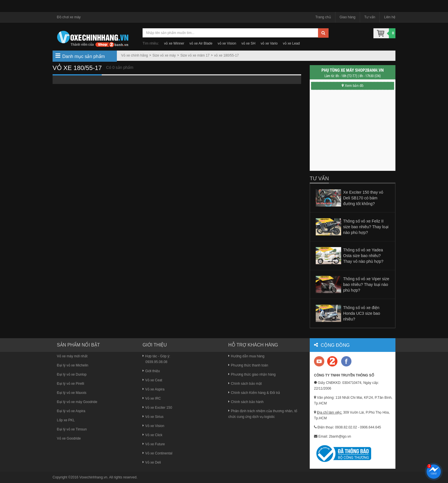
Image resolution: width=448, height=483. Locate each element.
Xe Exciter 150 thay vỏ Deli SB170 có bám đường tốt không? (363, 198)
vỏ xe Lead (291, 43)
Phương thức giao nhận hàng (252, 374)
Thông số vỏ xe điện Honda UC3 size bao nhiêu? (362, 313)
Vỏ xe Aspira (154, 389)
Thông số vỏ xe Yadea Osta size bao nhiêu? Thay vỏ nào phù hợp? (363, 256)
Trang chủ (323, 17)
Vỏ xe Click (152, 435)
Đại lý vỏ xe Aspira (71, 411)
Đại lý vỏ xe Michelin (73, 365)
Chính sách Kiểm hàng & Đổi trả (254, 393)
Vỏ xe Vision (153, 426)
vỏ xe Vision (227, 43)
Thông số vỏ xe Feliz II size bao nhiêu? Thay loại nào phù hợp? (366, 227)
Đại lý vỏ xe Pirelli (70, 384)
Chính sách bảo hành (246, 402)
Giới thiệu (151, 371)
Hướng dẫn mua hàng (246, 356)
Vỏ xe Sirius (153, 417)
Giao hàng (348, 17)
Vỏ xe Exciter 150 (157, 408)
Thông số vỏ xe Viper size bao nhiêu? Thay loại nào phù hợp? (366, 284)
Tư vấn (370, 17)
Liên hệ (390, 17)
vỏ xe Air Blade (201, 43)
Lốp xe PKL (66, 420)
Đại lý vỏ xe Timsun (72, 429)
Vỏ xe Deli (152, 462)
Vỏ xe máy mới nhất (72, 356)
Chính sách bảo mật (245, 384)
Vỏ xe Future (154, 444)
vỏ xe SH (248, 43)
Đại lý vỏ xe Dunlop (72, 374)
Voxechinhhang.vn (93, 477)
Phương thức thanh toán (248, 365)
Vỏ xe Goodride (69, 438)
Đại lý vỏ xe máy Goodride (77, 402)
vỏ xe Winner (174, 43)
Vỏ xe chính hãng (135, 55)
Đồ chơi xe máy (69, 17)
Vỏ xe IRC (152, 398)
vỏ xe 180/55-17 (226, 55)
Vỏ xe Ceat (152, 380)
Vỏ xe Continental (157, 453)
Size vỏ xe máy (164, 55)
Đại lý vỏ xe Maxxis (72, 393)
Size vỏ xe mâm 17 (195, 55)
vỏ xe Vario (269, 43)
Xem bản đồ (353, 86)
